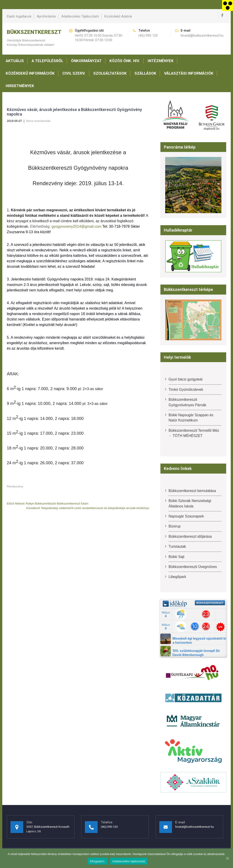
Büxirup (175, 526)
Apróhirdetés (46, 16)
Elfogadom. (98, 861)
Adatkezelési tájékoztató (80, 16)
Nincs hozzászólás (38, 121)
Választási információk (189, 73)
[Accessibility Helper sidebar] (228, 5)
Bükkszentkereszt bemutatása (192, 491)
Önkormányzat (86, 61)
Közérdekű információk (30, 73)
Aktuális (15, 61)
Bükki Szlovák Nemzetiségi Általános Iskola (190, 503)
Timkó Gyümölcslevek (186, 390)
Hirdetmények (20, 86)
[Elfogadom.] (227, 858)
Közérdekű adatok (118, 16)
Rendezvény (15, 486)
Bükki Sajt (176, 557)
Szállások (145, 73)
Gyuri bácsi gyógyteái (186, 379)
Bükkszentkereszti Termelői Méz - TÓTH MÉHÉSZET (194, 433)
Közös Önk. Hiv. (125, 61)
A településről (47, 61)
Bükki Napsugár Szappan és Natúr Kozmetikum (191, 418)
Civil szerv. (74, 73)
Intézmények (161, 61)
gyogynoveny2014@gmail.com (77, 226)
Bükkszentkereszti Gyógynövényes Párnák (187, 402)
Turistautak (177, 546)
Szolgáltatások (110, 73)
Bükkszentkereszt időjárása (190, 536)
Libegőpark (177, 577)
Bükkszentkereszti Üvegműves (193, 567)
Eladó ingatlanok (19, 16)
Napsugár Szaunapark (186, 516)
